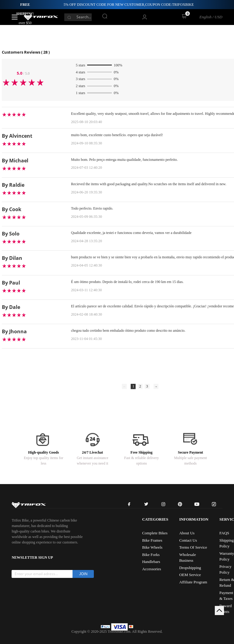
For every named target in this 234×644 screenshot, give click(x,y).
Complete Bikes (155, 533)
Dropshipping (190, 568)
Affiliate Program (193, 582)
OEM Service (190, 575)
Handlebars (151, 562)
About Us (187, 533)
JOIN (83, 574)
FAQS (224, 533)
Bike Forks (151, 555)
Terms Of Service (193, 547)
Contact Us (188, 540)
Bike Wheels (152, 547)
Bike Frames (152, 540)
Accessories (151, 569)
